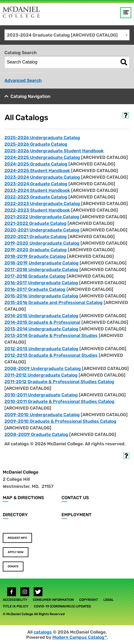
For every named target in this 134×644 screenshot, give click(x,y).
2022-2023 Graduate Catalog (36, 197)
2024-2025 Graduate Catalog (36, 164)
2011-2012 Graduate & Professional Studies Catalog (59, 382)
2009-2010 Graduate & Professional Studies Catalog (60, 421)
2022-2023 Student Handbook (37, 210)
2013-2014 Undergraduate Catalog (41, 329)
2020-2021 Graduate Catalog (36, 237)
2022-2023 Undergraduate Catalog (42, 204)
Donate (13, 566)
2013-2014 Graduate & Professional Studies (51, 335)
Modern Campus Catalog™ (80, 637)
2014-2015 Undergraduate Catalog (41, 316)
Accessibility (15, 600)
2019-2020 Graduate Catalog (36, 250)
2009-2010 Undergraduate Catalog (42, 415)
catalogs (43, 632)
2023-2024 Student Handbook (37, 190)
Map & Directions (23, 498)
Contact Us (75, 498)
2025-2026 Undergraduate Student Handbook (54, 151)
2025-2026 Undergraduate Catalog (42, 138)
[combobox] (67, 35)
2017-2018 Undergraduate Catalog (41, 270)
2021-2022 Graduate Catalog (35, 223)
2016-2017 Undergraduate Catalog (41, 283)
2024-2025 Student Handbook (37, 171)
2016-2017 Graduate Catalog (35, 289)
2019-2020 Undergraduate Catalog (42, 243)
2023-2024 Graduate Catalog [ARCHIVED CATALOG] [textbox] (62, 35)
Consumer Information (53, 600)
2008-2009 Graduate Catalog (36, 434)
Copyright (89, 600)
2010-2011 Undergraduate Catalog (41, 395)
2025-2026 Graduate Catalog (36, 144)
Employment (77, 515)
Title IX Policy (16, 606)
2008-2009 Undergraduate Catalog (43, 368)
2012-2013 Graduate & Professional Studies (51, 355)
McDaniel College (21, 472)
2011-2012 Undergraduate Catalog (41, 375)
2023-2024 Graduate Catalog (36, 184)
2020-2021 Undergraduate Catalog (42, 230)
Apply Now (16, 552)
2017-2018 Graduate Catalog (35, 276)
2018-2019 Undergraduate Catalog (41, 263)
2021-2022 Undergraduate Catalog (42, 217)
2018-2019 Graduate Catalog (35, 256)
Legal (108, 600)
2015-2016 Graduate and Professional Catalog (53, 302)
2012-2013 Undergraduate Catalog (41, 349)
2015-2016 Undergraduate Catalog (41, 296)
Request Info (17, 538)
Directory (15, 515)
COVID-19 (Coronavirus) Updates (62, 606)
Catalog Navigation (30, 96)
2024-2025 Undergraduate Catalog (42, 157)
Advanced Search (23, 80)
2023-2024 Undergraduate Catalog (42, 177)
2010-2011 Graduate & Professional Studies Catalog (59, 401)
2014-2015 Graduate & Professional (42, 322)
